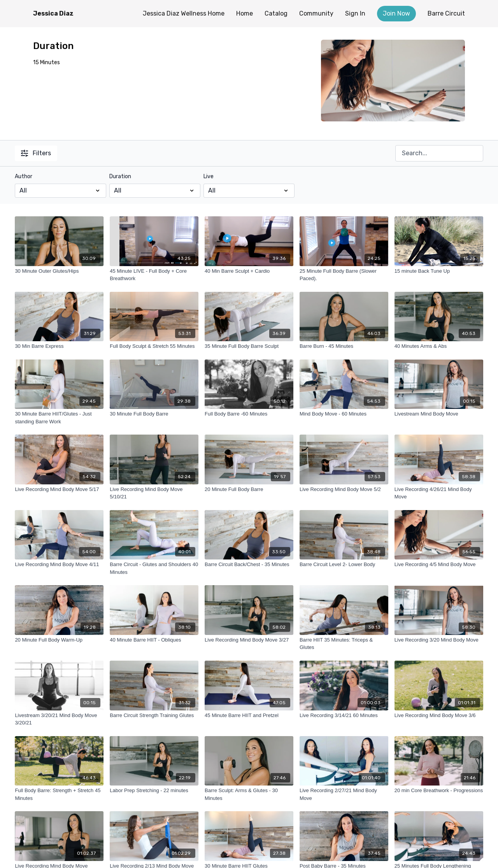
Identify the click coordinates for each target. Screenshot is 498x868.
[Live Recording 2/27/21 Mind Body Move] (344, 794)
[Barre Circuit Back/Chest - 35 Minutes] (249, 565)
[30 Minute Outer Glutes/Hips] (59, 271)
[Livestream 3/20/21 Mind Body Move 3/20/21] (59, 719)
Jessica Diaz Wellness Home (184, 13)
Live (209, 176)
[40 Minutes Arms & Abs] (439, 346)
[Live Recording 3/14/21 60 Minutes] (344, 715)
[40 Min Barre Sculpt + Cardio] (249, 271)
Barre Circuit (446, 13)
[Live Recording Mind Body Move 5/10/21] (154, 493)
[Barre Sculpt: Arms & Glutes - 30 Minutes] (249, 794)
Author (24, 176)
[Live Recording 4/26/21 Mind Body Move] (439, 493)
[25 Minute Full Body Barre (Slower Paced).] (344, 275)
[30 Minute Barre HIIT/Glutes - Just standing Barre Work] (59, 418)
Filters (36, 153)
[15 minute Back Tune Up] (439, 271)
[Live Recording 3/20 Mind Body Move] (439, 640)
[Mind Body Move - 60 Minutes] (344, 414)
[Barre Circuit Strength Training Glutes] (154, 715)
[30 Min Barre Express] (59, 346)
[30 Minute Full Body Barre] (154, 414)
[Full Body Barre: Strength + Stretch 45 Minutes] (59, 794)
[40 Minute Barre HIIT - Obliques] (154, 640)
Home (245, 13)
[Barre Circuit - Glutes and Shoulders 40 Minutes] (154, 568)
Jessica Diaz (53, 13)
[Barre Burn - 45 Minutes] (344, 346)
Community (316, 13)
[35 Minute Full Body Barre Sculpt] (249, 346)
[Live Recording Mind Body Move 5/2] (344, 489)
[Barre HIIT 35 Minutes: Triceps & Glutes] (344, 644)
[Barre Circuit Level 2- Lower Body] (344, 565)
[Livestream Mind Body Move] (439, 414)
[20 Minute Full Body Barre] (249, 489)
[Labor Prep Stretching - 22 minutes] (154, 791)
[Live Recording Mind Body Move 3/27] (249, 640)
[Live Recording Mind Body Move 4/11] (59, 565)
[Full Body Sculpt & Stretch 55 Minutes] (154, 346)
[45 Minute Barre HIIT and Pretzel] (249, 715)
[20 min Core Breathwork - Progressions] (439, 791)
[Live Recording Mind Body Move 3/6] (439, 715)
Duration (120, 176)
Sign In (355, 13)
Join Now (396, 13)
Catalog (276, 13)
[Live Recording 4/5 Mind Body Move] (439, 565)
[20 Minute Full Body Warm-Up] (59, 640)
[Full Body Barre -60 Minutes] (249, 414)
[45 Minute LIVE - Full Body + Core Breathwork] (154, 275)
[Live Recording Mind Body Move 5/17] (59, 489)
